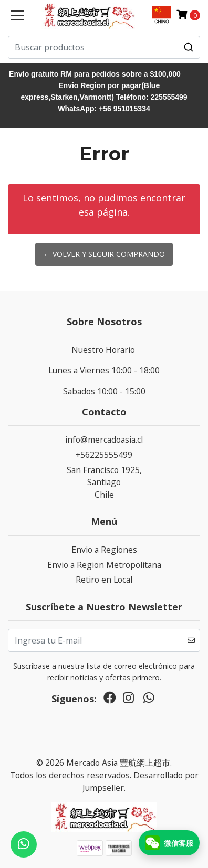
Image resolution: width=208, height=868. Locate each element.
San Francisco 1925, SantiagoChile (104, 482)
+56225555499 (104, 455)
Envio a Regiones (104, 550)
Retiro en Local (104, 580)
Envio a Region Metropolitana (104, 565)
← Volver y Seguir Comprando (104, 254)
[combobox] (104, 47)
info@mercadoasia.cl (104, 440)
